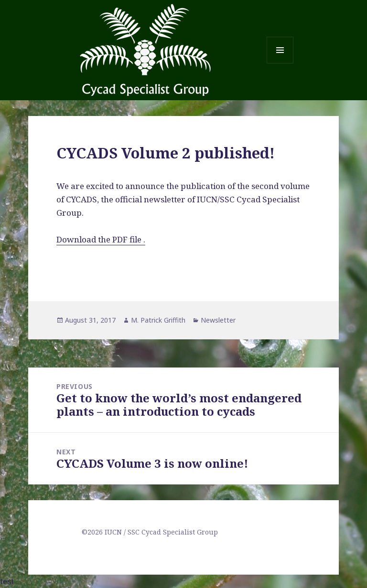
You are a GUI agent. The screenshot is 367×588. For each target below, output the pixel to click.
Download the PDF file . (101, 239)
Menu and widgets (280, 63)
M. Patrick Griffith (158, 320)
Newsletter (218, 320)
